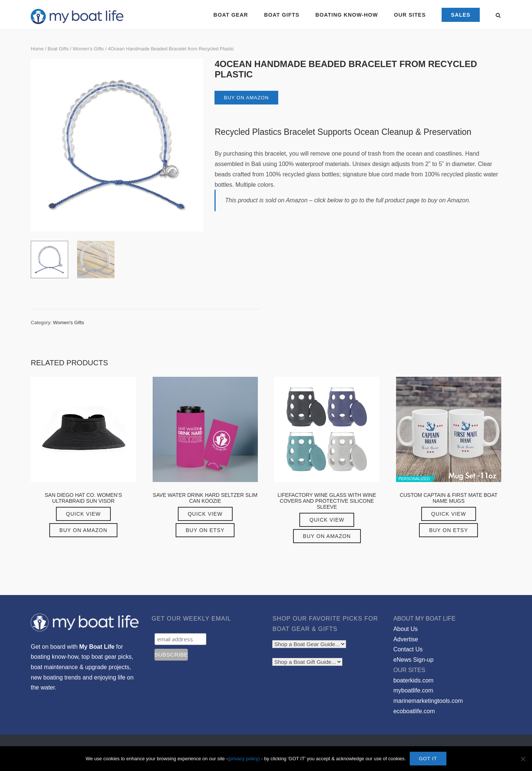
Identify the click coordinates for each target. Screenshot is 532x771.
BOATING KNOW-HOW (347, 15)
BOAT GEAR (231, 15)
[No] (523, 759)
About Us (406, 629)
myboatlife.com (413, 690)
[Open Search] (498, 16)
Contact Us (408, 649)
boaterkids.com (414, 680)
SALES (461, 15)
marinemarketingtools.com (428, 701)
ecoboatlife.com (414, 711)
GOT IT (428, 759)
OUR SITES (410, 15)
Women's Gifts (88, 49)
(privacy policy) (244, 759)
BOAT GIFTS (282, 15)
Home (37, 49)
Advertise (406, 639)
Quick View (83, 514)
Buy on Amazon (246, 98)
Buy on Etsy (205, 530)
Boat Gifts (58, 49)
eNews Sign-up (414, 660)
